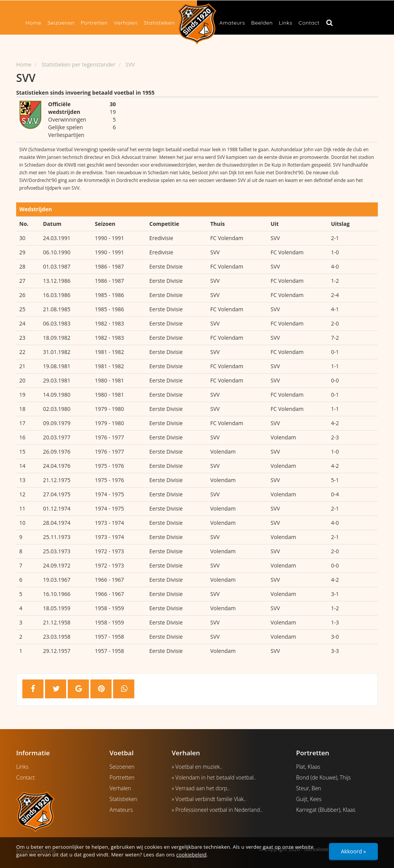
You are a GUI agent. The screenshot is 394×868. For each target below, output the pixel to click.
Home (33, 23)
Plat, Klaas (308, 767)
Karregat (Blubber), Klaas (326, 810)
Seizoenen (61, 23)
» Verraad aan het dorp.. (201, 788)
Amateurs (232, 23)
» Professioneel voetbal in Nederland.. (217, 810)
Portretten (94, 23)
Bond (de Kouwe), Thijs (323, 777)
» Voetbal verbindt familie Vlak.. (209, 799)
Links (286, 23)
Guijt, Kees (309, 799)
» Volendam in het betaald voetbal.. (214, 777)
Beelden (262, 23)
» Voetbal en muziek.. (197, 767)
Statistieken (159, 23)
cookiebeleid (191, 855)
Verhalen (126, 23)
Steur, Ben (308, 788)
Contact (309, 23)
